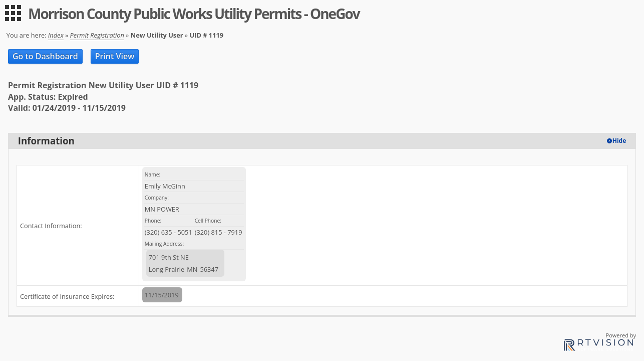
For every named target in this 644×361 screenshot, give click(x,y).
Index (56, 35)
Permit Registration (97, 35)
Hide (619, 141)
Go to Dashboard (45, 56)
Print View (115, 56)
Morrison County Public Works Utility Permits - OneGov (194, 14)
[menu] (13, 13)
